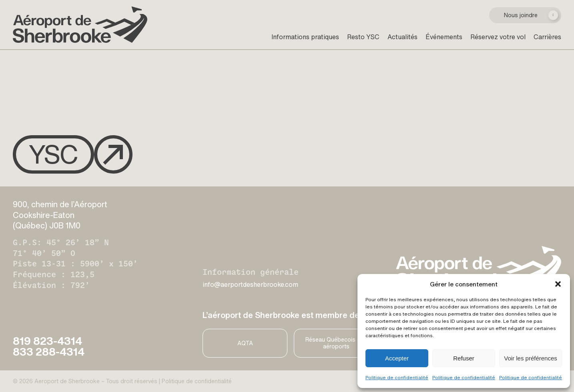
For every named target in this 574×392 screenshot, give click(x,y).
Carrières (547, 37)
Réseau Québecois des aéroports (336, 343)
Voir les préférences (531, 358)
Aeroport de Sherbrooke (67, 381)
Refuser (464, 358)
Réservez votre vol (498, 37)
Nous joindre (521, 15)
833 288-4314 (49, 352)
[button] (558, 284)
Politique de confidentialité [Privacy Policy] (197, 381)
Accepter (397, 358)
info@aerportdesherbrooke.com (250, 284)
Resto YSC (363, 37)
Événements (444, 37)
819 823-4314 (47, 341)
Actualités (402, 37)
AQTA (245, 343)
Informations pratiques (305, 37)
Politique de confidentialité (397, 377)
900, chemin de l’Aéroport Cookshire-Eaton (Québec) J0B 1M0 (60, 215)
